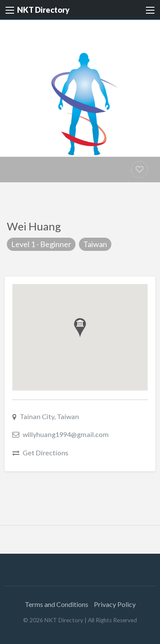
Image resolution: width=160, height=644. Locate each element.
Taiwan (95, 244)
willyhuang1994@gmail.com (66, 434)
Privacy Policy (115, 604)
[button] (80, 328)
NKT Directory (43, 10)
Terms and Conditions (57, 604)
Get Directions (45, 453)
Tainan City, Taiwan (49, 416)
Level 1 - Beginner (41, 244)
